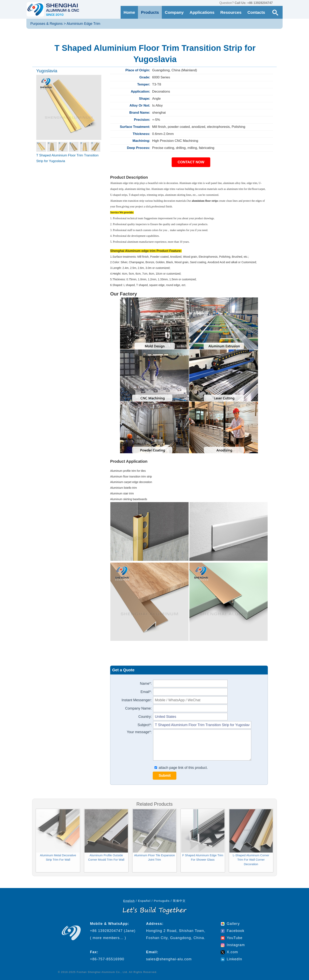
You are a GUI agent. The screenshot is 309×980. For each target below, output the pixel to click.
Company (174, 12)
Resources (231, 12)
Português (162, 901)
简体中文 (179, 901)
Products (150, 12)
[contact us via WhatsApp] (277, 3)
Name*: (146, 684)
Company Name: (138, 708)
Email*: (146, 692)
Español (144, 901)
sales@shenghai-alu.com (169, 959)
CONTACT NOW (191, 162)
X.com (229, 952)
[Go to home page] (53, 9)
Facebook (233, 931)
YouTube (232, 938)
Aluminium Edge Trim (83, 24)
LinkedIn (231, 959)
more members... (108, 938)
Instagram (233, 945)
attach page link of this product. (181, 768)
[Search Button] (275, 12)
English (129, 901)
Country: (145, 717)
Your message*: (139, 732)
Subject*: (145, 725)
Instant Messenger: (137, 700)
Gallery (230, 924)
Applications (202, 12)
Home (129, 12)
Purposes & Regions (47, 24)
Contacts (256, 12)
